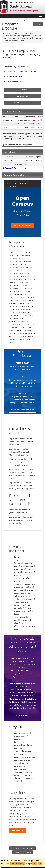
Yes (35, 864)
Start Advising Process (22, 103)
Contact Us (17, 831)
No (40, 864)
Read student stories (22, 410)
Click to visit (18, 76)
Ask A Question (22, 96)
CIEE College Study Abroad (18, 184)
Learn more (23, 715)
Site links (23, 20)
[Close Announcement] (41, 33)
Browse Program (23, 226)
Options (38, 24)
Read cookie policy (18, 864)
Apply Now (22, 90)
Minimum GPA (10, 168)
